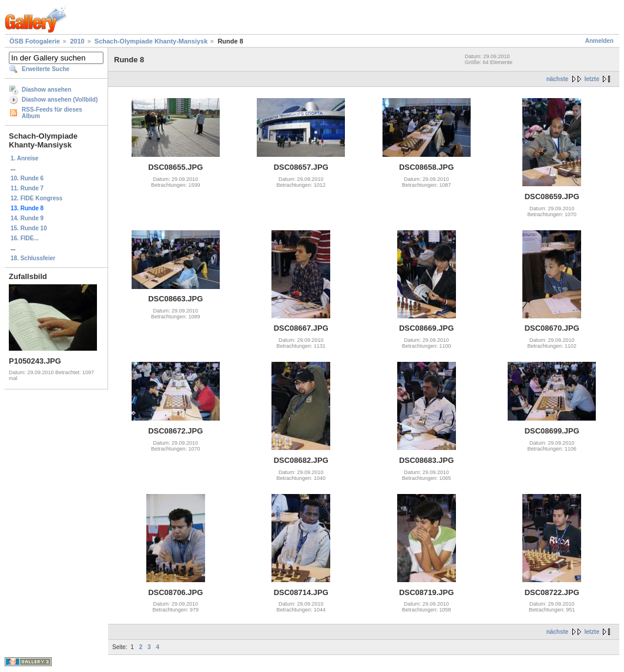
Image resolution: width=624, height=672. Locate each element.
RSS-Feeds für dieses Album (52, 113)
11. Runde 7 (27, 188)
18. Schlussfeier (33, 258)
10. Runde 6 (27, 178)
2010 (77, 41)
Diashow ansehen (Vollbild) (60, 100)
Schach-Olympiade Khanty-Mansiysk (151, 41)
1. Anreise (24, 158)
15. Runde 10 (29, 228)
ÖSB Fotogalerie (35, 41)
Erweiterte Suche (46, 69)
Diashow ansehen (46, 90)
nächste (558, 79)
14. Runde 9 (27, 218)
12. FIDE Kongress (36, 198)
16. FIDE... (25, 238)
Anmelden (599, 41)
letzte (592, 79)
